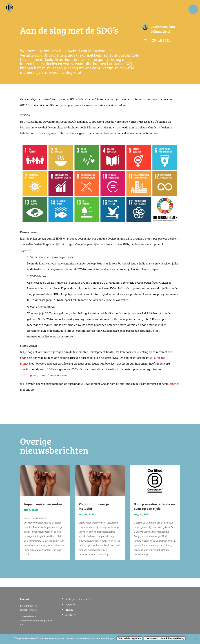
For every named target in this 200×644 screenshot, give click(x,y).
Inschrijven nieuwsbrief (78, 599)
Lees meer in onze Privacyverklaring (165, 638)
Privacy (69, 609)
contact (174, 383)
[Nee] (195, 639)
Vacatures (70, 615)
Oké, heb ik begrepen (129, 638)
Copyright (70, 604)
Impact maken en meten (43, 504)
